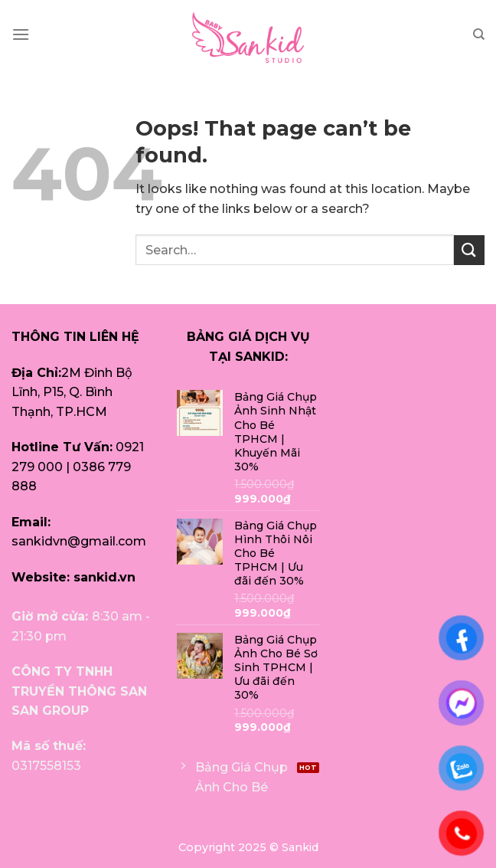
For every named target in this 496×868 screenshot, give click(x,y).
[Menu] (21, 34)
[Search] (479, 34)
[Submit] (469, 250)
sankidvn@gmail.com (79, 541)
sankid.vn (104, 577)
